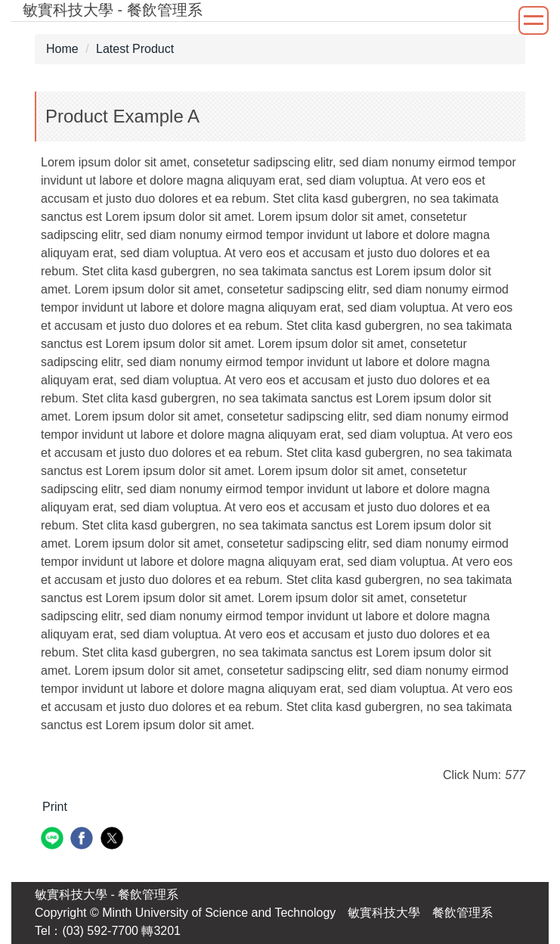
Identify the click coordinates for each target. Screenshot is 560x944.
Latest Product (135, 49)
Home (62, 49)
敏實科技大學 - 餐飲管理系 (107, 894)
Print (55, 807)
